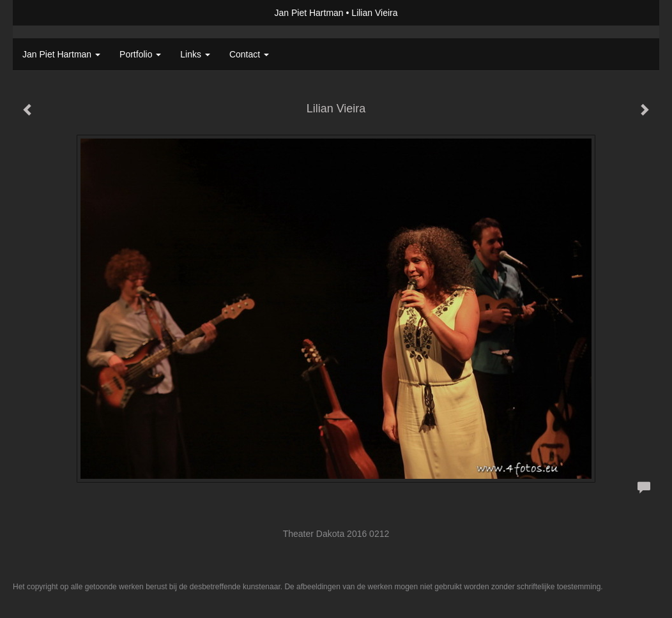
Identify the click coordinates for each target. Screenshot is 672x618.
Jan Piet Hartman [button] (61, 54)
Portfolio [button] (140, 54)
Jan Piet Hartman (309, 13)
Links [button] (195, 54)
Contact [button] (249, 54)
